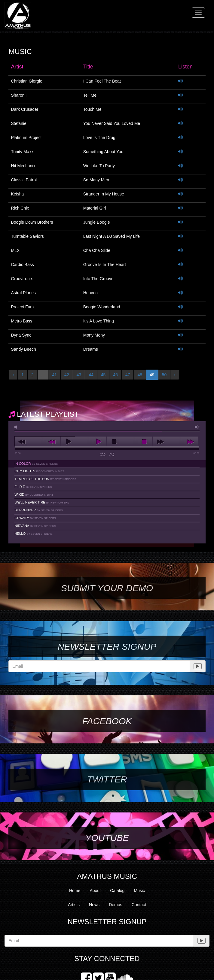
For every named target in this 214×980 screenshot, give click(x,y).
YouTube (107, 838)
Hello (33, 534)
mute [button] (17, 427)
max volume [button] (197, 427)
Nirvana (35, 526)
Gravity (35, 518)
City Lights (39, 471)
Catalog (117, 891)
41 (54, 375)
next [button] (176, 442)
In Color (36, 464)
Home (75, 891)
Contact (139, 905)
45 (103, 375)
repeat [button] (103, 454)
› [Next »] (175, 375)
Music (140, 891)
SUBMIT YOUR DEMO (107, 588)
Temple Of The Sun (45, 479)
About (95, 891)
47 (128, 375)
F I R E (33, 487)
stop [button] (130, 442)
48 (140, 375)
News (94, 905)
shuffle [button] (112, 454)
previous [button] (38, 442)
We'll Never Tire (42, 502)
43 (79, 375)
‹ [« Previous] (13, 375)
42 (67, 375)
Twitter (107, 779)
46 (115, 375)
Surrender (38, 510)
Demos (115, 905)
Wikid (34, 495)
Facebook (107, 721)
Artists (74, 905)
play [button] (84, 442)
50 (164, 375)
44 (91, 375)
